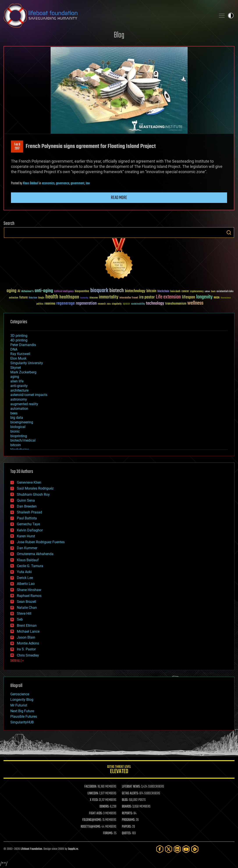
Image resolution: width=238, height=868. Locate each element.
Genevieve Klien (29, 482)
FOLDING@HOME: (92, 820)
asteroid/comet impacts (29, 395)
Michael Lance (28, 631)
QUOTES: (127, 833)
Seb (20, 619)
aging (15, 377)
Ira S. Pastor (26, 649)
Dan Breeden (27, 506)
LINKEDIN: (93, 793)
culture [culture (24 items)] (207, 292)
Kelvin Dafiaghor (30, 530)
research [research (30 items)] (102, 304)
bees (14, 413)
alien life (17, 381)
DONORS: (104, 807)
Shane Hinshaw (29, 590)
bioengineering (22, 422)
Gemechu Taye (28, 524)
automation (19, 409)
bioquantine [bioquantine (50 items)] (82, 291)
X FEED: (94, 800)
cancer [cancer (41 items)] (185, 291)
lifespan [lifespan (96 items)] (188, 297)
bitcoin (16, 445)
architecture (19, 390)
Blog (119, 35)
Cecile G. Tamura (30, 566)
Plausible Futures (24, 716)
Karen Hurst (26, 536)
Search (229, 233)
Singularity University (27, 363)
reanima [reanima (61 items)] (50, 304)
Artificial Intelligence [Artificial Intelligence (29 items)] (64, 292)
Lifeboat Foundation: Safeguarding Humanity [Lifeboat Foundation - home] (108, 16)
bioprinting (19, 436)
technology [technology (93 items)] (155, 304)
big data (17, 418)
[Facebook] (160, 849)
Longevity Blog (22, 700)
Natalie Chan (27, 608)
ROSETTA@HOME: (91, 827)
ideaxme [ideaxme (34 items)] (94, 298)
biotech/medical (23, 440)
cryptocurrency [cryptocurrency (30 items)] (197, 292)
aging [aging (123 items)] (12, 291)
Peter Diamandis (23, 345)
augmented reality (24, 404)
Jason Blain (26, 637)
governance (63, 183)
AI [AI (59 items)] (19, 291)
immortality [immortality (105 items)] (109, 297)
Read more (119, 198)
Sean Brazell (27, 602)
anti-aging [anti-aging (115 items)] (44, 291)
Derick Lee (25, 578)
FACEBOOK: (91, 787)
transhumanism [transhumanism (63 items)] (176, 304)
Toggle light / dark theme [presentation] (231, 16)
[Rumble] (195, 849)
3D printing (19, 336)
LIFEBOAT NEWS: (131, 787)
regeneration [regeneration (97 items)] (86, 303)
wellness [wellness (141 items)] (195, 303)
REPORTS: (127, 813)
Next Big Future (22, 711)
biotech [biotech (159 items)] (117, 291)
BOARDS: (127, 807)
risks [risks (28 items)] (109, 304)
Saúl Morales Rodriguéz (35, 488)
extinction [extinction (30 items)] (14, 298)
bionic (15, 431)
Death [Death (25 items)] (213, 292)
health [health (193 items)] (52, 297)
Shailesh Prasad (29, 512)
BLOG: (125, 800)
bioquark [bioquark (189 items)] (99, 291)
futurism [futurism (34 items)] (33, 298)
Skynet (16, 368)
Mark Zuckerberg (23, 372)
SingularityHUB (22, 722)
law (88, 183)
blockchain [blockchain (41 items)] (163, 291)
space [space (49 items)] (126, 304)
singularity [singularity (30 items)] (117, 304)
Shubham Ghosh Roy (33, 494)
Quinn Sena (26, 500)
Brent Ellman (27, 626)
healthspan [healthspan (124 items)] (69, 297)
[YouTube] (186, 849)
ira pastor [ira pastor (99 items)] (147, 297)
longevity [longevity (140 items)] (204, 297)
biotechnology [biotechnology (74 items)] (135, 291)
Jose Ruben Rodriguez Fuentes (41, 542)
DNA (14, 349)
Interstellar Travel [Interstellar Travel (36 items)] (129, 298)
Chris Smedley (28, 655)
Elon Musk (18, 358)
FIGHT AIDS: (96, 813)
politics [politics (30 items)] (40, 304)
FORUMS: (108, 833)
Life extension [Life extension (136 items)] (168, 297)
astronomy (19, 399)
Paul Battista (27, 518)
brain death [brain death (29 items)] (175, 292)
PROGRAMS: (129, 820)
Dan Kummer (27, 548)
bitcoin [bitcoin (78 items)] (151, 291)
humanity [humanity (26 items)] (84, 298)
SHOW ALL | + (17, 661)
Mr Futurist (19, 705)
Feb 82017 (17, 147)
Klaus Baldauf (31, 183)
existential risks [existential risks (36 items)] (225, 292)
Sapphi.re (73, 849)
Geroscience (20, 694)
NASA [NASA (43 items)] (217, 298)
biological (18, 427)
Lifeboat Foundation (31, 849)
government (77, 183)
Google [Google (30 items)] (41, 298)
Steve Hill (24, 613)
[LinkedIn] (177, 849)
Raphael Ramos (29, 596)
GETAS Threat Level (119, 770)
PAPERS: (127, 827)
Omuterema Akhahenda (35, 554)
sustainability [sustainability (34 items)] (138, 304)
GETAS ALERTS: (130, 793)
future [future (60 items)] (23, 297)
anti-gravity (19, 386)
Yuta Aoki (24, 572)
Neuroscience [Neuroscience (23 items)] (226, 298)
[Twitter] (169, 849)
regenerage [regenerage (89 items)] (66, 304)
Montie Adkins (28, 643)
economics (48, 183)
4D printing (19, 340)
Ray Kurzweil (20, 354)
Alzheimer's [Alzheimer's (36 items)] (27, 292)
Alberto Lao (26, 584)
